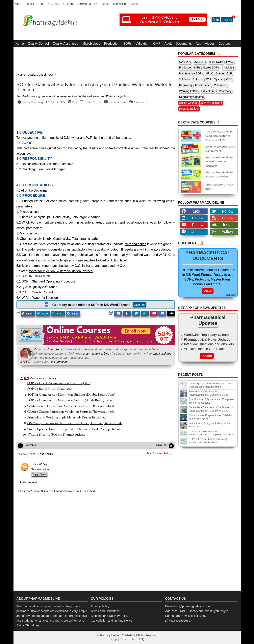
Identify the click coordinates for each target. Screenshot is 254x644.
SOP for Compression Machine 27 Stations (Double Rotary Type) (71, 395)
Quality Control (38, 44)
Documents (184, 44)
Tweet (43, 314)
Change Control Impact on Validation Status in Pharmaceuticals (71, 412)
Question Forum (118, 102)
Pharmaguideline (109, 635)
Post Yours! (45, 454)
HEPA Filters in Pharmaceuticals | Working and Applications (208, 441)
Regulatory (186, 85)
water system (37, 249)
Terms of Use (128, 639)
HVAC (230, 62)
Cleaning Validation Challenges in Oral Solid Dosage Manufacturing (211, 385)
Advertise (54, 4)
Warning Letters (189, 91)
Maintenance (203, 85)
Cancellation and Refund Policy (112, 620)
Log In (227, 20)
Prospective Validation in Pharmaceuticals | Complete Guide (209, 393)
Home (20, 44)
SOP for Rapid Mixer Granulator (50, 389)
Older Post (161, 445)
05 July (43, 464)
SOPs (127, 44)
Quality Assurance (66, 44)
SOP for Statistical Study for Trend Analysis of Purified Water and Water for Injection (95, 87)
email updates (162, 353)
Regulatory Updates (191, 97)
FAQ (142, 639)
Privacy (134, 4)
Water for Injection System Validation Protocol (61, 271)
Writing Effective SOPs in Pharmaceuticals (56, 435)
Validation (142, 44)
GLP (229, 73)
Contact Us (84, 4)
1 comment (140, 102)
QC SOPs (200, 62)
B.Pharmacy (224, 91)
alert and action (135, 244)
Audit (168, 44)
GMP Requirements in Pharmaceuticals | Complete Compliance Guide (75, 423)
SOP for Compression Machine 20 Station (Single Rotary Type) (70, 401)
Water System (215, 79)
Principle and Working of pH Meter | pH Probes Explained (67, 418)
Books (105, 4)
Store (41, 4)
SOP (51, 75)
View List (140, 305)
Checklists (228, 67)
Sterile (220, 73)
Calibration (221, 85)
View (208, 291)
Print (75, 102)
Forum (30, 4)
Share (27, 314)
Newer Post (31, 445)
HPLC (209, 73)
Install (223, 225)
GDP (229, 79)
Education (207, 91)
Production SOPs (190, 67)
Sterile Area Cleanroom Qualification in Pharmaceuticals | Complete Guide (211, 409)
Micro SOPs (216, 62)
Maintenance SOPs (191, 73)
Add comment (28, 482)
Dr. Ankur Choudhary (48, 349)
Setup (113, 639)
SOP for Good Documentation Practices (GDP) (59, 383)
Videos (210, 44)
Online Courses (93, 102)
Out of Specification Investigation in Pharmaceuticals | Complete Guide (76, 429)
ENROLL (197, 19)
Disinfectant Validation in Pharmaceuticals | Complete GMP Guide (212, 433)
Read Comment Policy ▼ (160, 453)
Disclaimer (119, 4)
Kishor (35, 464)
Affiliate (68, 4)
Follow (223, 211)
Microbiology (91, 44)
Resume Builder (189, 109)
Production (112, 44)
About (19, 4)
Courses (224, 44)
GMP (157, 44)
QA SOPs (185, 62)
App (96, 4)
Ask (198, 44)
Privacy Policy (100, 606)
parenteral (87, 222)
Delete (43, 474)
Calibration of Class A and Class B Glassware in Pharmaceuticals (71, 406)
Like (191, 211)
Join (216, 20)
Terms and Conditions (105, 611)
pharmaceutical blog (96, 353)
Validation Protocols (191, 79)
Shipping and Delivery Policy (110, 616)
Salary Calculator (212, 103)
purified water (142, 255)
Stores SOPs (211, 67)
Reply (35, 474)
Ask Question (59, 362)
